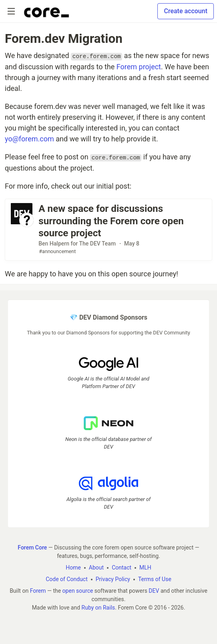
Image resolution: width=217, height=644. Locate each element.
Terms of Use (155, 579)
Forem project (139, 67)
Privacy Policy (113, 579)
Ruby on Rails (98, 608)
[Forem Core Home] (46, 11)
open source (78, 591)
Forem (38, 591)
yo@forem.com (29, 139)
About (96, 568)
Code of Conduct (67, 579)
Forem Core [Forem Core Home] (32, 547)
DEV (154, 591)
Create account (186, 11)
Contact (122, 568)
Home (73, 568)
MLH (145, 568)
